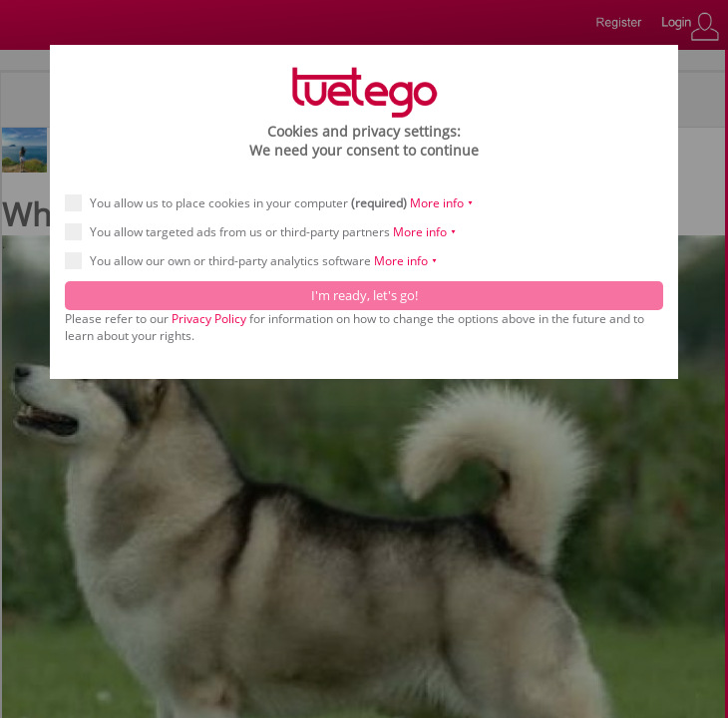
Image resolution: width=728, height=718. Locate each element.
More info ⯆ (442, 203)
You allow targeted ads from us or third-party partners (267, 232)
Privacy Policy (209, 319)
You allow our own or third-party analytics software (258, 261)
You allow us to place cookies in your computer (276, 203)
